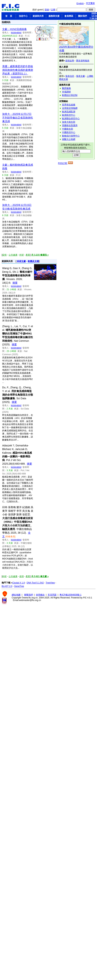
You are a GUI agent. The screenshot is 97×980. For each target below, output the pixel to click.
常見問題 (52, 595)
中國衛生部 (68, 129)
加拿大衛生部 (69, 122)
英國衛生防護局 (70, 125)
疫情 (4, 255)
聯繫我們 (29, 595)
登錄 (47, 10)
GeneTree (19, 586)
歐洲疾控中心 (69, 115)
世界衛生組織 (69, 105)
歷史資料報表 (83, 61)
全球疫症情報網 (70, 108)
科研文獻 (21, 261)
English (80, 3)
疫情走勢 (70, 61)
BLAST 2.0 (7, 586)
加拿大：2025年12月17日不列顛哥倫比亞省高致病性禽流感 (18, 118)
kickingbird (16, 33)
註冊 (53, 10)
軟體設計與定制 (70, 95)
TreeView (50, 583)
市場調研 (66, 92)
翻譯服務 (66, 88)
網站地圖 (16, 595)
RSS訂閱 (65, 163)
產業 (28, 255)
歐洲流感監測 (69, 112)
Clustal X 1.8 (18, 583)
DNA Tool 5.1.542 (35, 583)
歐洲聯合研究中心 (71, 119)
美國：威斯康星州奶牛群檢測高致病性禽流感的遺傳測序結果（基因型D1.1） (18, 70)
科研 (22, 255)
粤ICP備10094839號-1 (70, 595)
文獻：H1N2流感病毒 (14, 29)
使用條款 (40, 595)
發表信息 (70, 76)
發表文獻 (81, 76)
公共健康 (13, 255)
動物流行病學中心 (71, 136)
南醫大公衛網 (69, 139)
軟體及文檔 (33, 261)
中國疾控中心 (69, 132)
